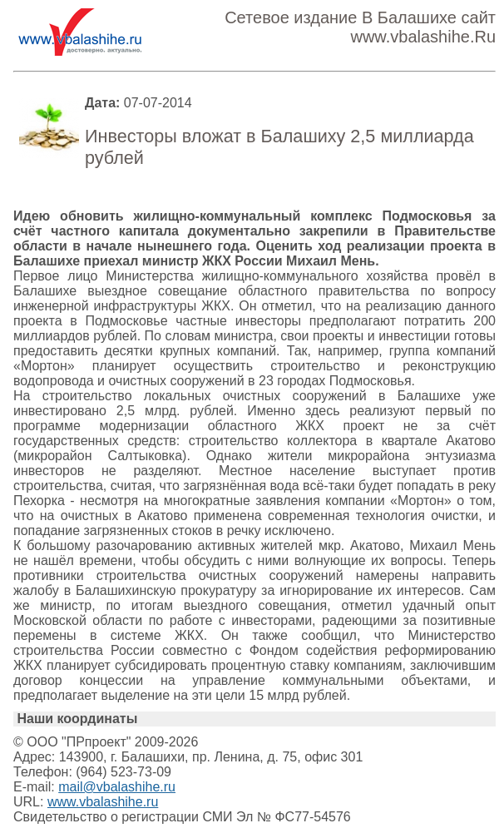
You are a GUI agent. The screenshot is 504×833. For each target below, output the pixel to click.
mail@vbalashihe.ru (117, 787)
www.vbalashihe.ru (103, 802)
